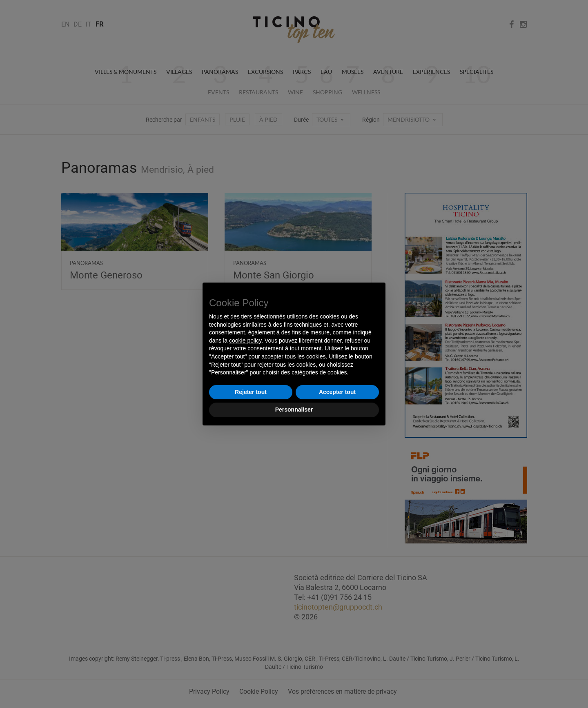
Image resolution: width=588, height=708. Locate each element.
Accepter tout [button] (337, 392)
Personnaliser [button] (294, 410)
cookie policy (245, 341)
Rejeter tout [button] (251, 392)
